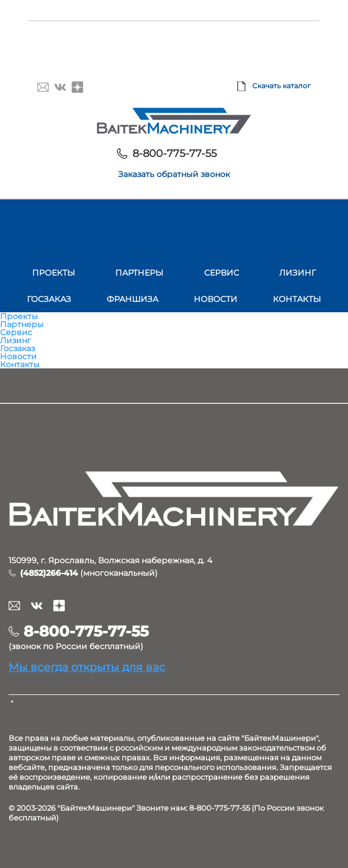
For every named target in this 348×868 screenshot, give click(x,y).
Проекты (54, 273)
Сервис (222, 273)
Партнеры (139, 273)
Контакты (297, 299)
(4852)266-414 (49, 573)
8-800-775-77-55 (175, 154)
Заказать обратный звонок (174, 174)
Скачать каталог (281, 86)
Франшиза (132, 299)
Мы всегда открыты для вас (87, 667)
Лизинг (298, 273)
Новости (216, 299)
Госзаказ (49, 299)
